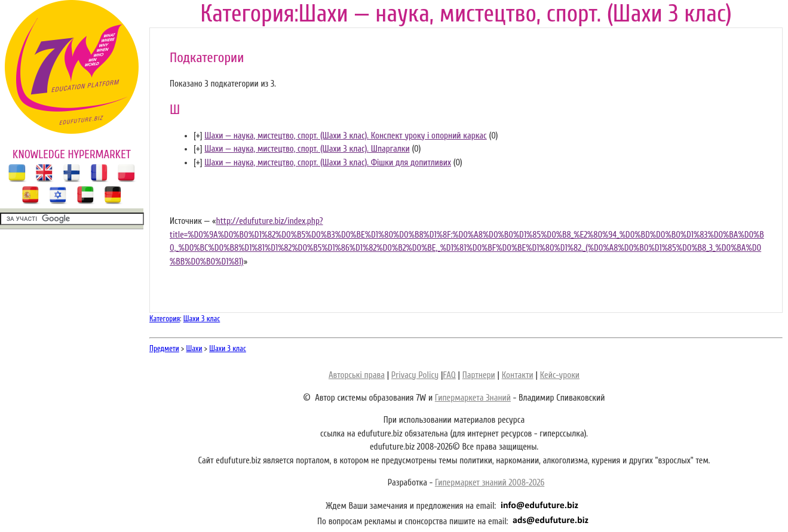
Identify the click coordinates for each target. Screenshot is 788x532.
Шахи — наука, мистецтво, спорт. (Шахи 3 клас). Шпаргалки (307, 149)
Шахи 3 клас (202, 319)
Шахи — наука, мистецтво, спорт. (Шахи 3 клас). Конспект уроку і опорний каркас (345, 136)
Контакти (518, 375)
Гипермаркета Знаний (473, 398)
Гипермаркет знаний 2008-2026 (490, 483)
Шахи (194, 348)
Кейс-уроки (560, 375)
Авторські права (357, 375)
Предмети (164, 348)
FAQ (449, 375)
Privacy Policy (415, 375)
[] (198, 136)
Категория (165, 319)
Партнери (479, 375)
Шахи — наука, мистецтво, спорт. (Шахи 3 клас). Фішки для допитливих (328, 163)
